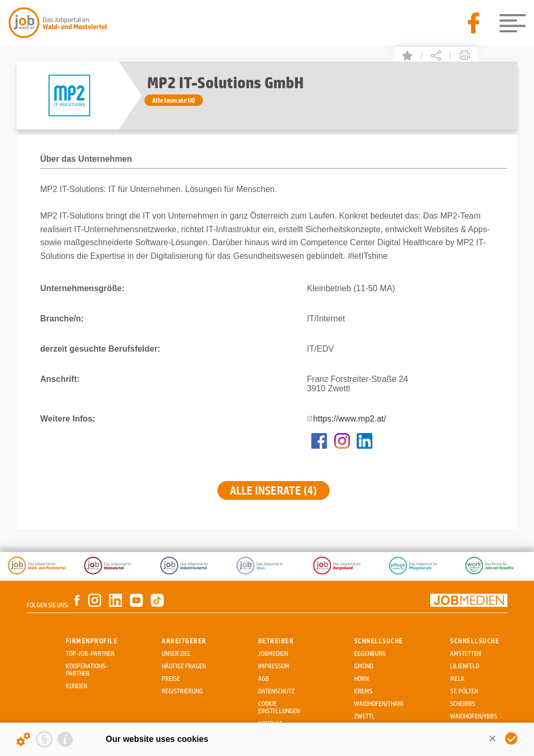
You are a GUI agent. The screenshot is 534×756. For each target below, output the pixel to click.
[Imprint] (65, 739)
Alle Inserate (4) (174, 100)
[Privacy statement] (44, 739)
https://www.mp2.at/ (350, 419)
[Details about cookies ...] (23, 739)
